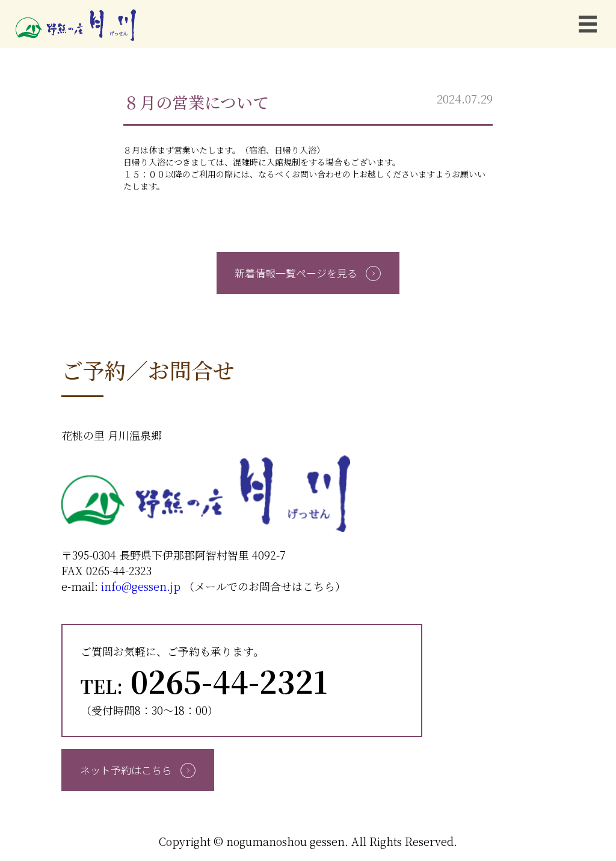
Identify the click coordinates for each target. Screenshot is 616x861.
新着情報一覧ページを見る (308, 273)
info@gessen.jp (141, 586)
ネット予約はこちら (138, 770)
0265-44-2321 (204, 680)
